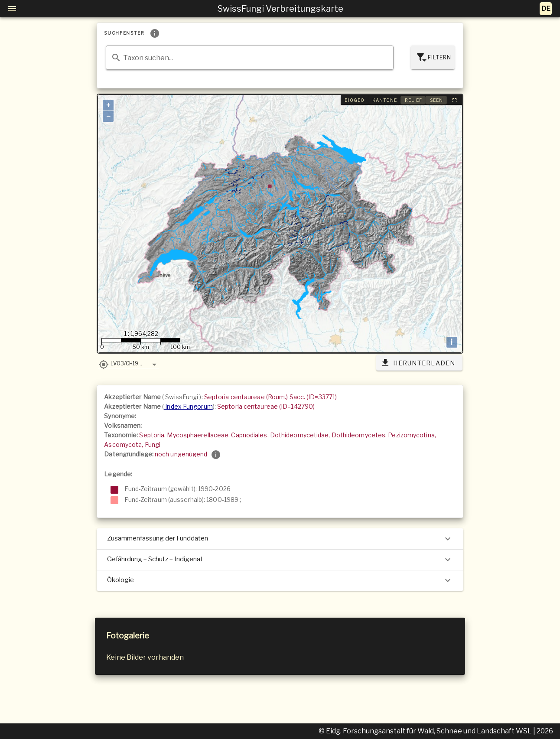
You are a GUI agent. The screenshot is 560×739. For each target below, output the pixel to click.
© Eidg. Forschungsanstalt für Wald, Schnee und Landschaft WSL (426, 731)
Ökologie (280, 580)
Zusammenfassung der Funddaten (280, 539)
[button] (129, 363)
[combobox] (249, 58)
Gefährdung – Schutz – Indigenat (280, 560)
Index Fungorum (188, 406)
